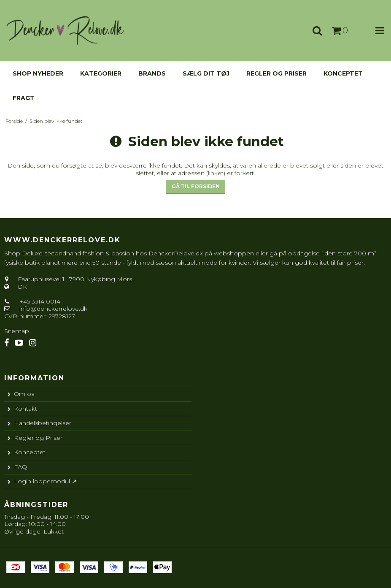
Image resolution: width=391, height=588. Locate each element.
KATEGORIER (101, 73)
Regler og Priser (276, 73)
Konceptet (343, 73)
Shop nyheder (38, 73)
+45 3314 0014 (39, 301)
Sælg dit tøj (206, 73)
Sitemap (17, 331)
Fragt (24, 98)
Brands (152, 73)
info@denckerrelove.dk (53, 309)
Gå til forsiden (196, 186)
